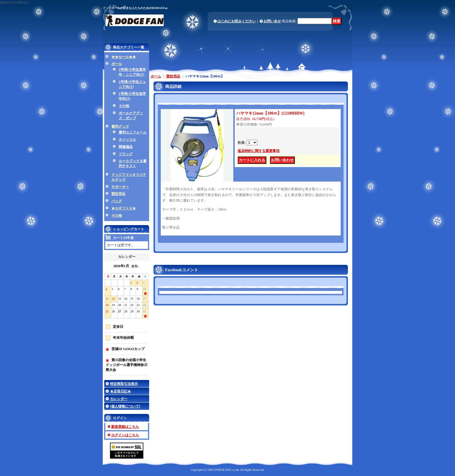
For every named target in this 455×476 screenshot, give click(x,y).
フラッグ (126, 154)
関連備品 (126, 147)
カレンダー (119, 399)
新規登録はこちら (125, 427)
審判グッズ (120, 126)
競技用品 (118, 194)
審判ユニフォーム (133, 132)
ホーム (156, 76)
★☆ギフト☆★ (124, 208)
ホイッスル (127, 140)
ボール (117, 64)
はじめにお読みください (236, 21)
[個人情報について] (125, 406)
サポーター (120, 187)
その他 (124, 106)
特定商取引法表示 (124, 384)
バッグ (117, 201)
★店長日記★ (120, 391)
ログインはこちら (125, 435)
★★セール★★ (124, 57)
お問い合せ (272, 21)
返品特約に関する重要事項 (259, 151)
